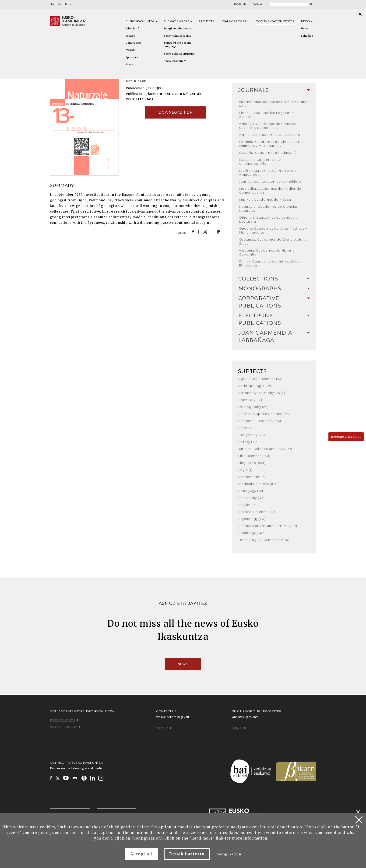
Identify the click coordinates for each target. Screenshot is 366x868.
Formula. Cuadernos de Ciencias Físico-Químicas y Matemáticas (273, 144)
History (130, 36)
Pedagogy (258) (252, 491)
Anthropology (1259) (255, 386)
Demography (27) (253, 407)
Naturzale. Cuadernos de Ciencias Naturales (268, 208)
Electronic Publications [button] (274, 319)
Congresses (133, 43)
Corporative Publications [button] (274, 302)
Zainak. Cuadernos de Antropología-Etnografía (271, 263)
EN (72, 4)
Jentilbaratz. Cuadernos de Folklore (270, 182)
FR (65, 4)
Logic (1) (245, 470)
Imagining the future (178, 28)
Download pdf (175, 112)
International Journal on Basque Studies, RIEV (274, 104)
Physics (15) (248, 505)
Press (129, 64)
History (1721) (249, 442)
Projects (206, 21)
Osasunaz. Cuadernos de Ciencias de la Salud (273, 241)
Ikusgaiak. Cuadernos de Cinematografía (260, 162)
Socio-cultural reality (177, 36)
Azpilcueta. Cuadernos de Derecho (270, 135)
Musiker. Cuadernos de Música (265, 199)
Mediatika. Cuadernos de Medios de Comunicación (270, 191)
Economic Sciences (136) (260, 421)
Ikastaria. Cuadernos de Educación (269, 153)
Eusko (141, 21)
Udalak (235, 21)
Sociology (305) (252, 533)
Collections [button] (274, 279)
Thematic (178, 21)
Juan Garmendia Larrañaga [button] (274, 337)
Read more (202, 838)
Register (240, 4)
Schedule (307, 36)
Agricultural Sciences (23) (260, 379)
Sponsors (132, 57)
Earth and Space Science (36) (264, 414)
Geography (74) (252, 435)
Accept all (142, 854)
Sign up (239, 728)
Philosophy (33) (252, 498)
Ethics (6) (246, 428)
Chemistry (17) (250, 400)
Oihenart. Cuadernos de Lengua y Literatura (268, 219)
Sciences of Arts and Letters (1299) (268, 526)
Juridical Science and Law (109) (265, 449)
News (307, 21)
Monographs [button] (274, 289)
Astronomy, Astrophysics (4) (262, 393)
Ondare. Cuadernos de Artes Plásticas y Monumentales (273, 230)
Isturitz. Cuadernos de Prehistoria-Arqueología (268, 173)
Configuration (228, 854)
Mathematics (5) (252, 477)
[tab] (274, 90)
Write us (164, 728)
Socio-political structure (179, 54)
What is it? (132, 28)
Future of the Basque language (178, 45)
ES (59, 4)
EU (53, 4)
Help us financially (65, 727)
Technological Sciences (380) (264, 540)
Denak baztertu (187, 854)
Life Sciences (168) (254, 456)
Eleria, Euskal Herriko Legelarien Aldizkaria (267, 115)
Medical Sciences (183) (258, 484)
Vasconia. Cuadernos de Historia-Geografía (267, 252)
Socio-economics (175, 61)
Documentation (275, 21)
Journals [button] (274, 90)
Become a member (346, 437)
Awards (130, 50)
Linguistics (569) (252, 463)
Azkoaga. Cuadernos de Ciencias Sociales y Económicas (267, 126)
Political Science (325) (258, 512)
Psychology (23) (252, 519)
